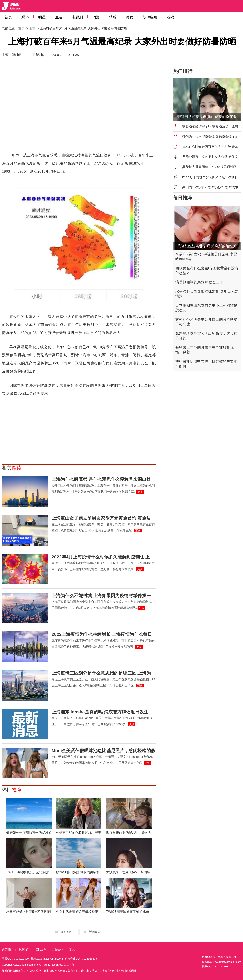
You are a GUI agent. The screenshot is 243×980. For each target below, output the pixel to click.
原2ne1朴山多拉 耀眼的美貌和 (78, 872)
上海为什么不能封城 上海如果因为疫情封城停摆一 (101, 596)
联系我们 (24, 949)
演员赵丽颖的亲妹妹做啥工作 (199, 282)
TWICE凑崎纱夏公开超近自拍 (28, 872)
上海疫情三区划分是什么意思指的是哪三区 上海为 (101, 673)
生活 (59, 17)
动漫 (96, 17)
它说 (72, 949)
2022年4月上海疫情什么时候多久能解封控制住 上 (101, 557)
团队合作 (41, 949)
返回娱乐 (95, 932)
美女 (130, 17)
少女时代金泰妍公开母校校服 (77, 912)
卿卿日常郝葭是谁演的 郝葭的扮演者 (207, 117)
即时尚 (17, 55)
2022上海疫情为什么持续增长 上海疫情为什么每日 (102, 634)
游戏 (171, 17)
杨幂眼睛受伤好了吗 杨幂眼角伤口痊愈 (210, 126)
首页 (8, 17)
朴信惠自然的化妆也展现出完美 (79, 833)
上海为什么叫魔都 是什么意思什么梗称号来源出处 (101, 479)
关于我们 (7, 949)
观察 (25, 17)
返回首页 (66, 932)
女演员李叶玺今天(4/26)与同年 (128, 872)
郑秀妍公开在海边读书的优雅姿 (29, 833)
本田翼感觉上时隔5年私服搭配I (29, 912)
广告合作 (58, 949)
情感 (113, 17)
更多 (140, 492)
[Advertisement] (40, 108)
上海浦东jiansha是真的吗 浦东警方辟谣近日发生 (100, 712)
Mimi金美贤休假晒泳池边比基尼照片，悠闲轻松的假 (103, 751)
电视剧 (77, 17)
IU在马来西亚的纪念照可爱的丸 (129, 833)
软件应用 (150, 17)
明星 (42, 17)
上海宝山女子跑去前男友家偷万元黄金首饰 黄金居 (101, 518)
